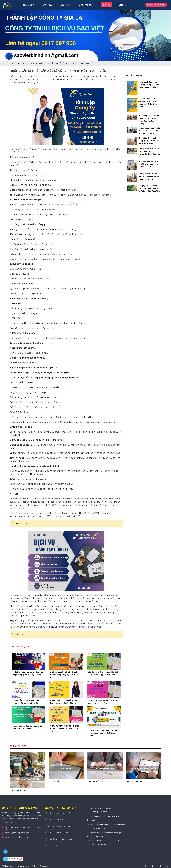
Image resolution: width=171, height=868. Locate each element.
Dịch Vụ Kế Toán (53, 845)
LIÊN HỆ (122, 5)
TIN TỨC (106, 5)
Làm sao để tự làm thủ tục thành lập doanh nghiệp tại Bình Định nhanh (102, 733)
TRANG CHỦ (28, 5)
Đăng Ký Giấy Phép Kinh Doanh (59, 819)
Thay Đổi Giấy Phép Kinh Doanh (59, 839)
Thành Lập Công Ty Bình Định (58, 813)
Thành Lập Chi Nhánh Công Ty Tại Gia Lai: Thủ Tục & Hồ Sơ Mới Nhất (149, 141)
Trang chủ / (18, 63)
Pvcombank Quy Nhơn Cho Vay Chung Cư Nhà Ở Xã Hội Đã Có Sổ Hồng (149, 85)
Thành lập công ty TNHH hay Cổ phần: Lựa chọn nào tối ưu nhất (149, 164)
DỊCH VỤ (65, 5)
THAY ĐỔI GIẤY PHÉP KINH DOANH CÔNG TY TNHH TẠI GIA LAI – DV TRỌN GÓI (65, 729)
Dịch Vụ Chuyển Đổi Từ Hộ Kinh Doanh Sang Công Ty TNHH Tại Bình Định (64, 675)
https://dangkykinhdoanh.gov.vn (100, 422)
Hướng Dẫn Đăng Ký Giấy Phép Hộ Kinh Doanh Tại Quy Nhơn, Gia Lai (149, 131)
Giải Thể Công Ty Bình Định (57, 832)
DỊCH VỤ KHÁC (86, 5)
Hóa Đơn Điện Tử (23, 523)
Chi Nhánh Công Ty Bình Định (58, 826)
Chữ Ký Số (20, 634)
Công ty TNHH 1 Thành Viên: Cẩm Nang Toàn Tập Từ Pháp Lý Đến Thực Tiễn (149, 188)
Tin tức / (28, 63)
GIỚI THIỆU (47, 5)
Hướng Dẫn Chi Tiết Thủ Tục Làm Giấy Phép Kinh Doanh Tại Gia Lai (149, 176)
